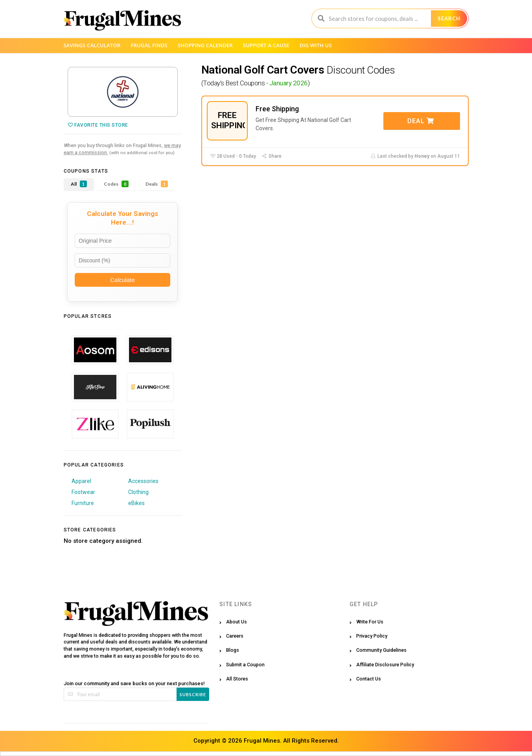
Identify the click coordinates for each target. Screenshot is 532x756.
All (79, 184)
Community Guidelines (381, 650)
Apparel (81, 481)
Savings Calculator (92, 45)
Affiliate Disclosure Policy (385, 665)
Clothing (138, 492)
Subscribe (193, 694)
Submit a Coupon (245, 665)
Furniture (83, 503)
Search (449, 18)
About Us (237, 622)
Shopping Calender (205, 45)
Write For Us (370, 622)
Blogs (233, 650)
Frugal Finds (149, 45)
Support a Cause (266, 45)
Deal (421, 121)
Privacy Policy (372, 636)
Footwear (83, 492)
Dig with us (316, 45)
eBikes (136, 503)
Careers (235, 636)
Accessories (143, 481)
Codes (116, 184)
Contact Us (369, 679)
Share (272, 156)
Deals (157, 184)
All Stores (237, 679)
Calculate (122, 280)
